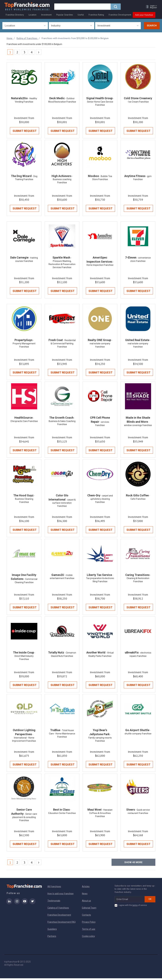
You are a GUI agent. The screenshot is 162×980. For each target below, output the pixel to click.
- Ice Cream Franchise (138, 102)
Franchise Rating (96, 15)
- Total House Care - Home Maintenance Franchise (62, 735)
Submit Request (25, 131)
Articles (86, 888)
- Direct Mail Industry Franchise (25, 657)
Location (33, 15)
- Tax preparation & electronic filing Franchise (100, 580)
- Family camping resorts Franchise (100, 739)
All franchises (54, 888)
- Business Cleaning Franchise (25, 500)
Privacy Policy (89, 924)
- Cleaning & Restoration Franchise (139, 580)
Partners (52, 938)
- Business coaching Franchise (63, 180)
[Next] (39, 52)
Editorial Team (89, 909)
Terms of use (89, 931)
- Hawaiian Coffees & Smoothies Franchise (101, 815)
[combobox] (25, 26)
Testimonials (54, 902)
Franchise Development (120, 15)
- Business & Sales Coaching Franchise (62, 422)
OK (150, 901)
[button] (150, 7)
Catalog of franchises (58, 909)
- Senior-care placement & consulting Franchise (25, 819)
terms (135, 907)
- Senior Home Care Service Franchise (100, 102)
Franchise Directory (15, 15)
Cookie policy (88, 938)
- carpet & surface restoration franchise (64, 504)
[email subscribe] (130, 901)
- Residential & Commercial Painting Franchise (63, 344)
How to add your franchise (61, 895)
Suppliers (52, 931)
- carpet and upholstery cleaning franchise (102, 500)
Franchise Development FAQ (62, 924)
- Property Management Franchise (24, 344)
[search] (83, 7)
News (85, 895)
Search (152, 26)
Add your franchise (144, 15)
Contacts (86, 917)
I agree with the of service (131, 907)
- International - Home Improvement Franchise (24, 739)
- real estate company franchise (101, 344)
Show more (133, 864)
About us (86, 902)
